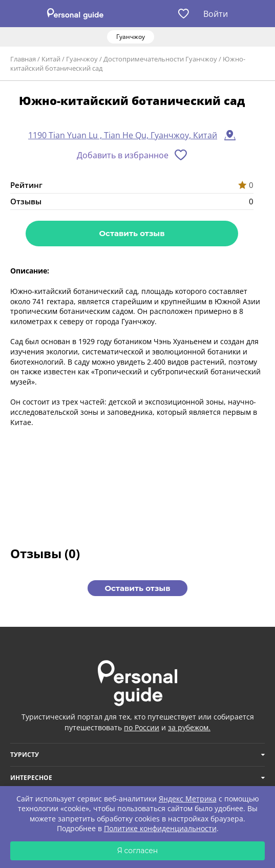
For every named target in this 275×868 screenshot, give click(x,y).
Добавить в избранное (123, 155)
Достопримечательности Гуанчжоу (160, 59)
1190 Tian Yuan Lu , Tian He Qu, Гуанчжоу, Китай (123, 135)
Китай (51, 59)
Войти (216, 14)
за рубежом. (189, 727)
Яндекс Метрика (188, 799)
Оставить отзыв (132, 233)
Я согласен (138, 851)
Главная (23, 59)
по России (142, 727)
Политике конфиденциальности (160, 828)
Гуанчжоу (82, 59)
